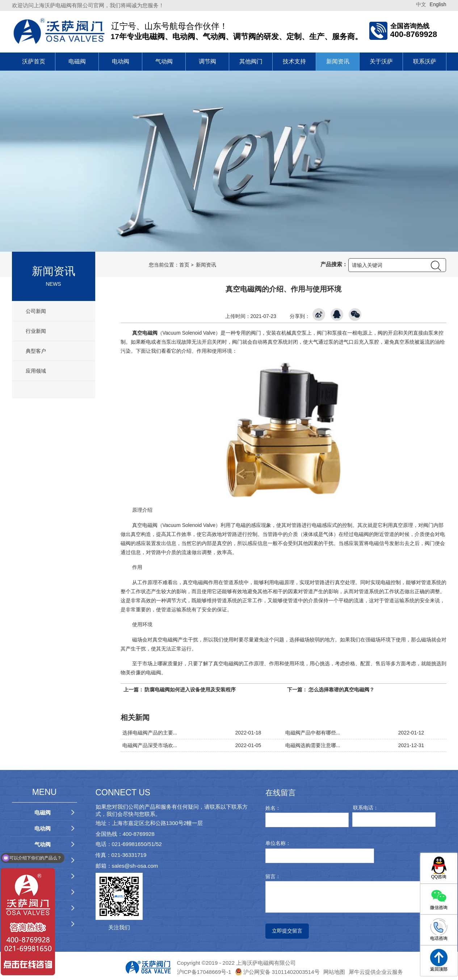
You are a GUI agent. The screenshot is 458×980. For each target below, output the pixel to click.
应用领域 (35, 371)
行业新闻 (35, 331)
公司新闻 (35, 311)
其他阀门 (251, 61)
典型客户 (35, 351)
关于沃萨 (381, 61)
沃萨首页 (34, 61)
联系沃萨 (425, 61)
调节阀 (207, 61)
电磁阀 (77, 61)
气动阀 (164, 61)
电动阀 (121, 61)
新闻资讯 (338, 61)
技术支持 (294, 61)
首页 (184, 265)
